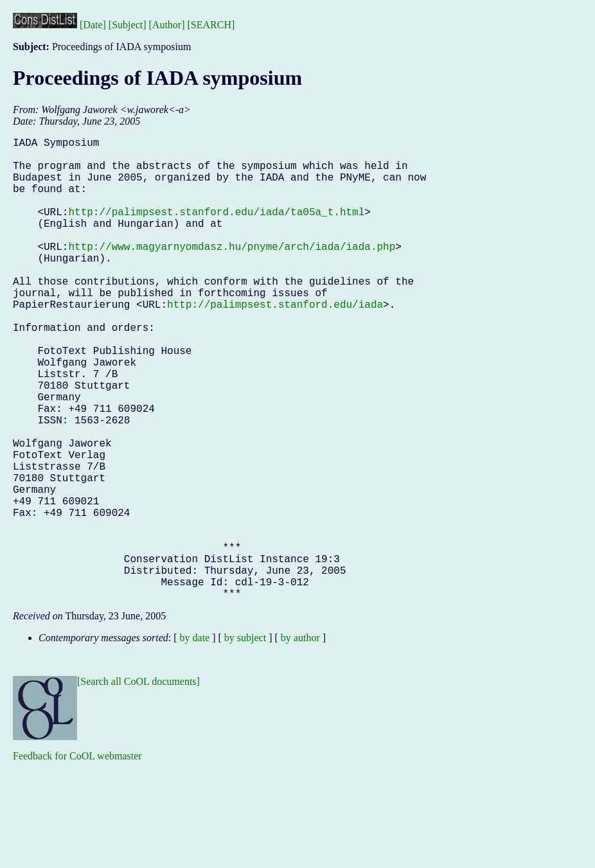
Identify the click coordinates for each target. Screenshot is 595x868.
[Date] (93, 25)
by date (195, 740)
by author (300, 740)
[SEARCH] (211, 25)
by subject (245, 740)
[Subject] (128, 25)
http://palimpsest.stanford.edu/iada (275, 342)
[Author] (167, 25)
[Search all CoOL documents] (138, 784)
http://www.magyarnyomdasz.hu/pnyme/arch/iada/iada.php (232, 272)
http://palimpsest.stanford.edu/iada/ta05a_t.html (216, 229)
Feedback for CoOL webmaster (77, 859)
